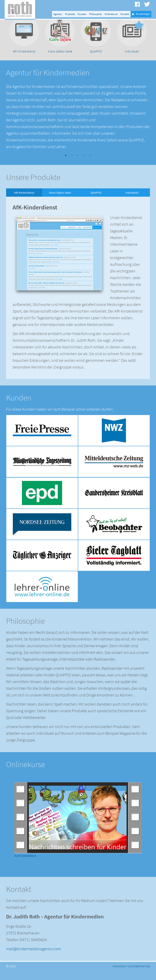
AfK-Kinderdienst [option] (24, 202)
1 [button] (66, 165)
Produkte (70, 14)
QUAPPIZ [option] (96, 202)
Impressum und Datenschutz (131, 976)
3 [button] (78, 165)
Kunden (82, 14)
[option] (24, 45)
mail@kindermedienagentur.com (34, 958)
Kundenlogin (141, 14)
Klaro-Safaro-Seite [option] (60, 202)
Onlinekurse (111, 14)
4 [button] (84, 165)
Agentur (58, 14)
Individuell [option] (132, 202)
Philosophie (95, 14)
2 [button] (72, 165)
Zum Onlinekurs (25, 865)
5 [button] (90, 165)
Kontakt (125, 14)
